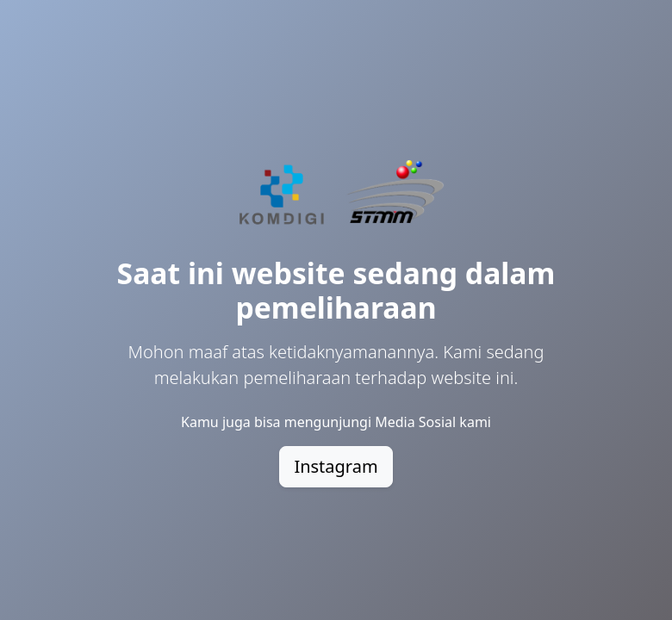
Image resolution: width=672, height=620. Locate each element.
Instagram (336, 466)
